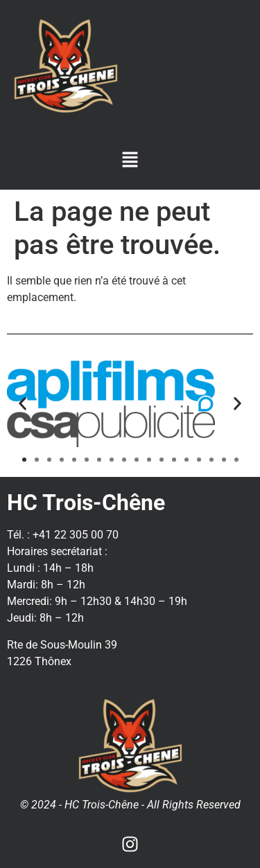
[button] (130, 161)
